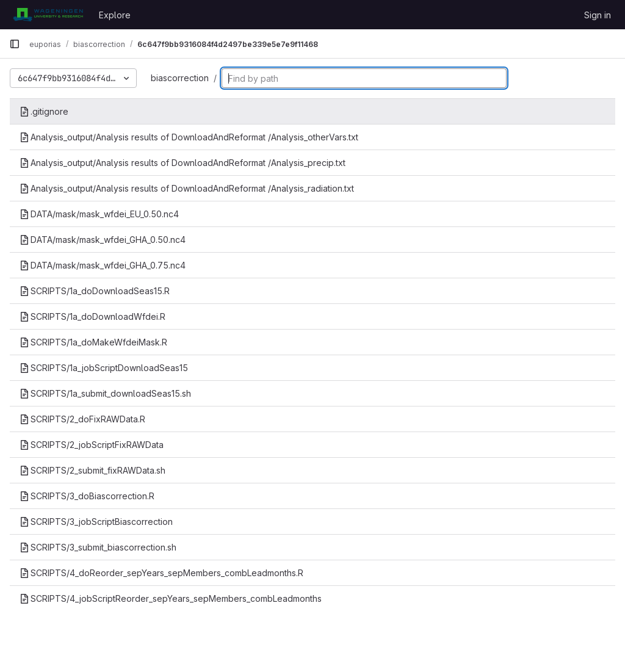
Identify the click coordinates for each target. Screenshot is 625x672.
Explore (115, 15)
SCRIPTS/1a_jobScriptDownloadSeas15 (104, 368)
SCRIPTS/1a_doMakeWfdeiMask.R (93, 342)
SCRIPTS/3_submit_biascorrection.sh (98, 547)
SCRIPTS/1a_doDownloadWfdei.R (92, 316)
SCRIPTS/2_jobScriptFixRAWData (92, 445)
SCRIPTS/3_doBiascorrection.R (87, 496)
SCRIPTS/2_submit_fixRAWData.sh (92, 470)
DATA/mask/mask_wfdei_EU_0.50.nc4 (99, 214)
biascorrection (180, 78)
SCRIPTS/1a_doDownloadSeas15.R (95, 291)
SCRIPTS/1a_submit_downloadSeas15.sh (105, 393)
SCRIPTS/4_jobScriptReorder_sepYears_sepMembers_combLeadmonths (171, 598)
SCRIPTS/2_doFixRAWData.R (82, 419)
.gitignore (44, 111)
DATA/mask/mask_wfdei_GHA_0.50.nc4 (103, 240)
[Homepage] (48, 15)
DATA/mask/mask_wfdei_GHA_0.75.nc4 (103, 265)
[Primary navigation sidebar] (15, 44)
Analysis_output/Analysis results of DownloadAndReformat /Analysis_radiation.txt (187, 188)
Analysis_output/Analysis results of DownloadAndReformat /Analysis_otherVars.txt (189, 137)
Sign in (598, 15)
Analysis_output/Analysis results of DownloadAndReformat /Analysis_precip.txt (182, 163)
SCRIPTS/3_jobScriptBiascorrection (96, 522)
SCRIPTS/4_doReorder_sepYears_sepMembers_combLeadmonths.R (161, 573)
